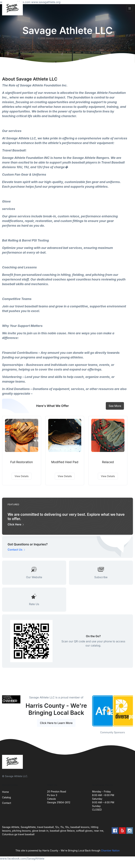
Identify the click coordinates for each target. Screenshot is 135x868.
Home (5, 792)
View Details (22, 476)
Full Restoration (22, 462)
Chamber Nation (110, 850)
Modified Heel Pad (65, 462)
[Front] (13, 8)
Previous (90, 711)
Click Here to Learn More (56, 723)
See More (115, 406)
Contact (7, 803)
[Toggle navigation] (130, 8)
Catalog (6, 797)
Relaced (108, 462)
